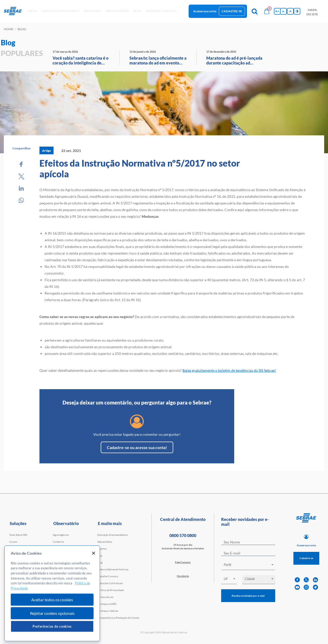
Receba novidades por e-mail (248, 596)
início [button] (33, 11)
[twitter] (306, 580)
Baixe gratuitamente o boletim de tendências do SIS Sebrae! (229, 370)
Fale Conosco (183, 562)
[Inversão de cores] (297, 11)
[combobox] (248, 566)
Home (9, 29)
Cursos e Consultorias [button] (60, 11)
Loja (100, 555)
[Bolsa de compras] (267, 11)
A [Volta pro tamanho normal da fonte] (290, 11)
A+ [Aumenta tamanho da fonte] (277, 11)
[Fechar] (94, 553)
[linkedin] (315, 580)
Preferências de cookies (52, 626)
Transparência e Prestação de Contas (118, 618)
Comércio (58, 542)
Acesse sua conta (205, 11)
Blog (100, 562)
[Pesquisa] (254, 11)
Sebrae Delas (105, 542)
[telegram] (315, 587)
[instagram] (306, 587)
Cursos (13, 542)
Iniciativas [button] (92, 11)
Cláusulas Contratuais (110, 583)
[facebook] (297, 580)
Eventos (102, 549)
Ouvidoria (183, 576)
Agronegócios (61, 535)
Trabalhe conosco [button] (161, 11)
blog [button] (137, 11)
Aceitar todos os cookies (52, 600)
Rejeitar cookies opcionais (52, 613)
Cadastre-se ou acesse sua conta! (137, 447)
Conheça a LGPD (107, 604)
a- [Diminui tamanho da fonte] (283, 11)
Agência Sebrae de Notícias (113, 569)
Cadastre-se (232, 11)
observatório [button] (117, 11)
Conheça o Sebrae (108, 611)
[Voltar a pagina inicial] (15, 11)
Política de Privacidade (111, 590)
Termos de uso (105, 597)
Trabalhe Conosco (108, 576)
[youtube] (297, 587)
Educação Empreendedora (112, 535)
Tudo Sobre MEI (18, 535)
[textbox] (251, 565)
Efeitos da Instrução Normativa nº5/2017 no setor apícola (140, 168)
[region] (52, 593)
